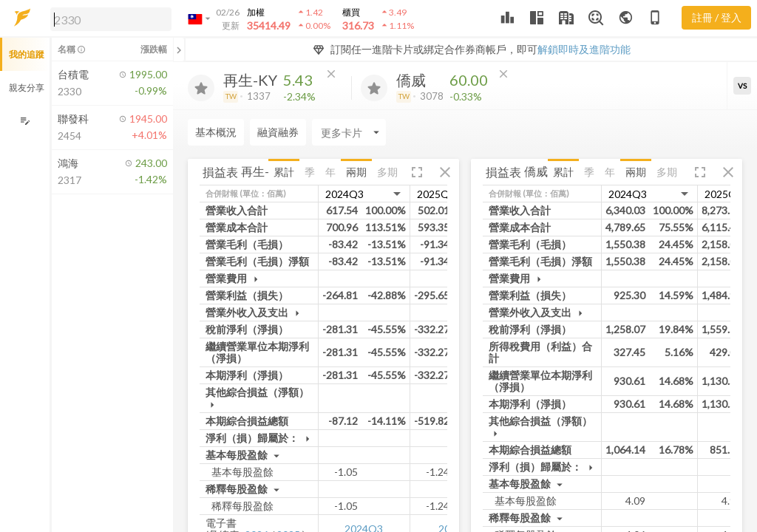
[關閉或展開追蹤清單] (179, 50)
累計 (284, 172)
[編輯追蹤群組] (25, 121)
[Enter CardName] (225, 132)
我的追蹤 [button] (27, 54)
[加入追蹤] (201, 88)
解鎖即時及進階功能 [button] (584, 49)
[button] (108, 18)
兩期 (356, 172)
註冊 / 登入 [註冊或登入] (717, 17)
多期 (387, 172)
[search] (111, 19)
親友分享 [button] (27, 88)
